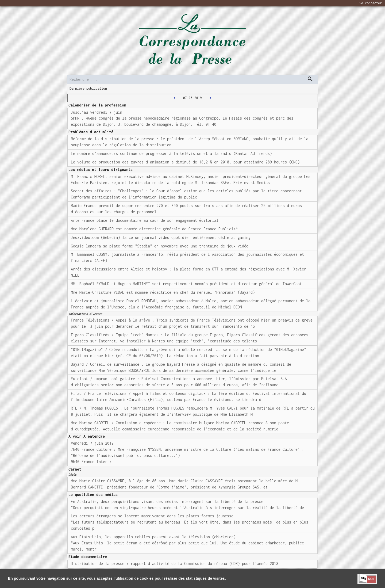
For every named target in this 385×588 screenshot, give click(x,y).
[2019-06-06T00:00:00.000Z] (175, 98)
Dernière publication (88, 88)
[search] (192, 79)
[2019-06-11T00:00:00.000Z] (210, 98)
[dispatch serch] (310, 79)
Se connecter (371, 3)
